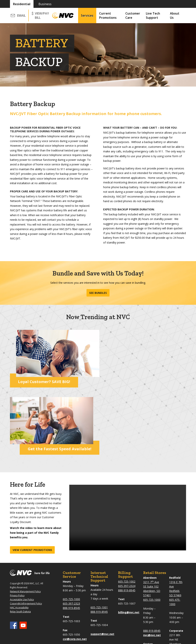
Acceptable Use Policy (22, 531)
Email (21, 16)
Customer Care (133, 16)
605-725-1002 (127, 513)
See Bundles (98, 293)
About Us (175, 16)
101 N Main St (152, 580)
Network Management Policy (25, 523)
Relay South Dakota (20, 543)
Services (87, 16)
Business (45, 4)
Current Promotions (108, 16)
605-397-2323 (71, 535)
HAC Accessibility (19, 539)
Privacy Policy (17, 527)
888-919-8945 (71, 539)
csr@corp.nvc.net (75, 570)
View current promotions (32, 481)
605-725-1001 (99, 539)
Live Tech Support (153, 16)
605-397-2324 (127, 517)
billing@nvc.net (129, 544)
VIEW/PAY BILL (42, 16)
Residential (22, 4)
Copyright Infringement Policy (26, 535)
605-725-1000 (71, 531)
